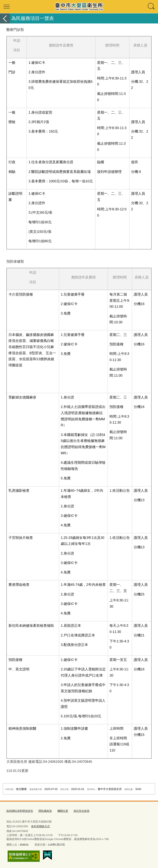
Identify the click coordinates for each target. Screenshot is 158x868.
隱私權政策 (45, 811)
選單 (7, 7)
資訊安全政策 (81, 811)
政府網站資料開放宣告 (20, 811)
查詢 (151, 7)
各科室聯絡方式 (40, 826)
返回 (5, 18)
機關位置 (63, 811)
